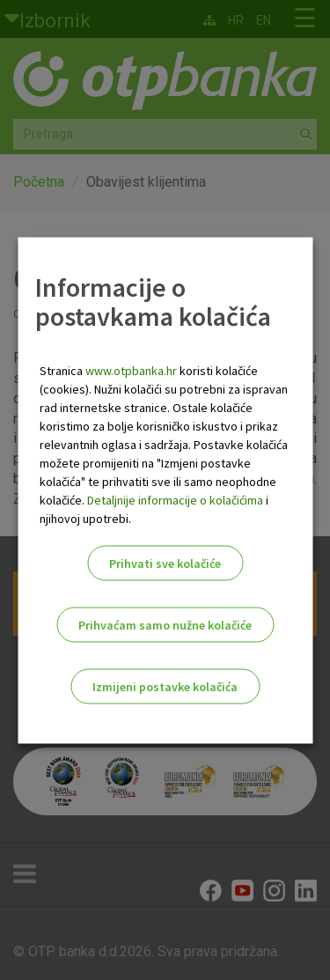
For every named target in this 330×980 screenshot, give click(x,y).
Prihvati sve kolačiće (165, 563)
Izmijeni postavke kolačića (165, 686)
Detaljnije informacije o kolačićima (175, 499)
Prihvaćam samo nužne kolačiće (165, 624)
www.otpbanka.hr (131, 370)
